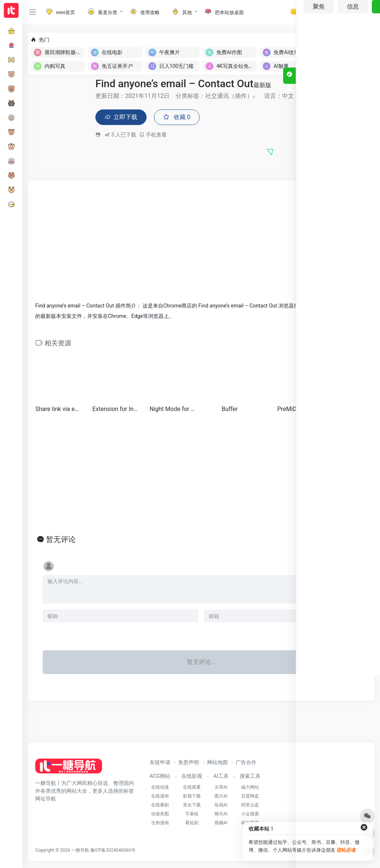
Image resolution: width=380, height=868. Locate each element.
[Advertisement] (201, 241)
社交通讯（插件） (229, 96)
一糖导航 (80, 851)
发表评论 (344, 636)
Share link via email (58, 410)
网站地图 (217, 763)
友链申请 (160, 763)
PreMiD (287, 410)
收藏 (182, 118)
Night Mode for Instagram (173, 410)
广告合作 (246, 763)
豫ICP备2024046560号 (113, 851)
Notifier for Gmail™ (344, 410)
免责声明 (189, 763)
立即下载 (123, 118)
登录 (351, 12)
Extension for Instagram (115, 410)
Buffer (230, 410)
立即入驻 (354, 40)
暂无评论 (61, 540)
